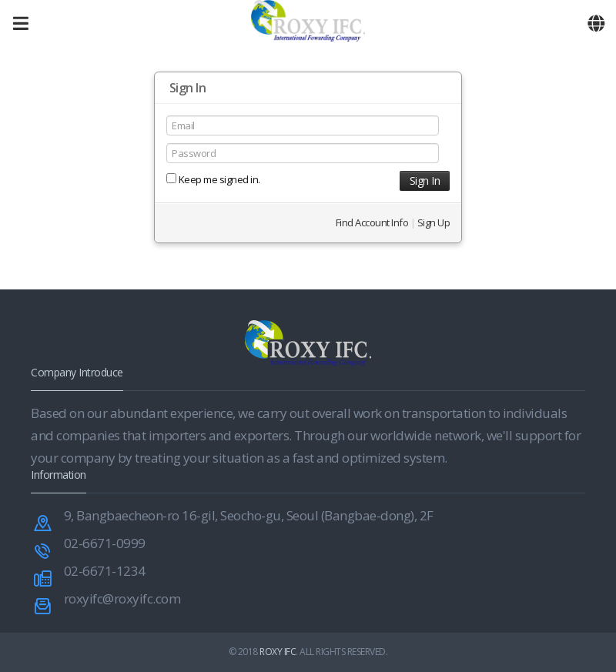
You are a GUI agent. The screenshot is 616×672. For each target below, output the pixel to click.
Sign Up (434, 222)
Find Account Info (372, 222)
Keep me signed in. (213, 179)
